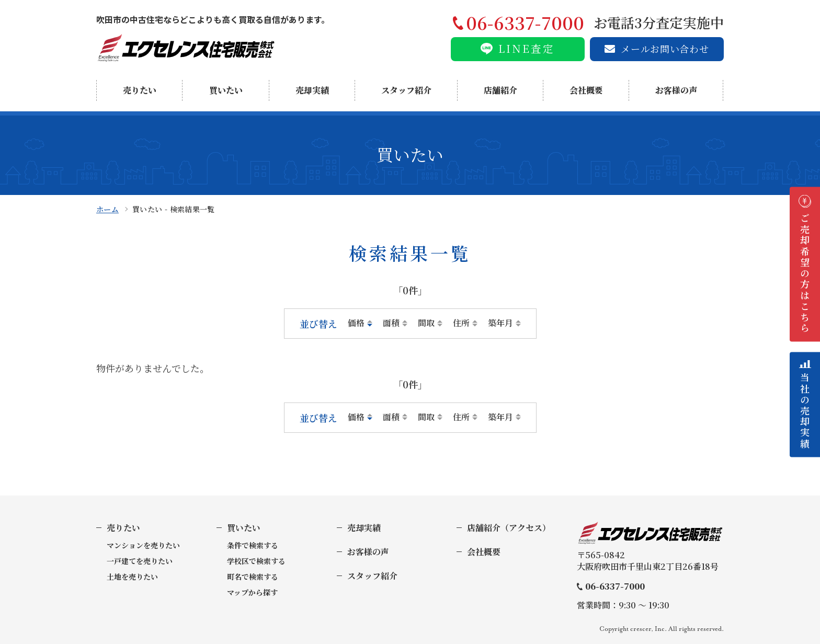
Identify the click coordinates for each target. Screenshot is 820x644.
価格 (356, 323)
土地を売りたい (132, 577)
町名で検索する (253, 577)
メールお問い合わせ (665, 49)
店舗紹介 (500, 90)
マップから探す (252, 593)
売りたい (140, 90)
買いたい (226, 90)
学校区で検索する (256, 561)
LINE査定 (527, 48)
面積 (391, 323)
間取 (426, 323)
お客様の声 (676, 90)
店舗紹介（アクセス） (509, 528)
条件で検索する (253, 545)
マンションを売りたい (143, 545)
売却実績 (312, 90)
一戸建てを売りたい (140, 561)
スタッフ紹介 (406, 90)
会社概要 (586, 90)
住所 (461, 323)
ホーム (107, 209)
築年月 (500, 323)
